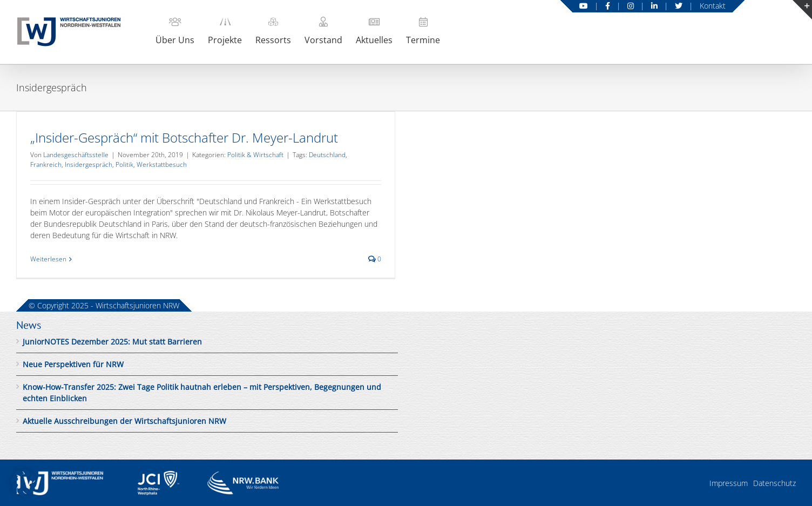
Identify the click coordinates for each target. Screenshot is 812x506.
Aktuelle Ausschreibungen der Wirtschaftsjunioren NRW (124, 421)
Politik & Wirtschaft (255, 155)
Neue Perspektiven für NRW (73, 364)
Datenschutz (774, 483)
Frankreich (46, 164)
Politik (124, 164)
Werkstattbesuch (162, 164)
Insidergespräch (89, 164)
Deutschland (327, 155)
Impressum (729, 483)
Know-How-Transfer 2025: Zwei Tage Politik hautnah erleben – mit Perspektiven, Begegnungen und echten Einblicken (202, 393)
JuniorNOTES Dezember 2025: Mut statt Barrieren (112, 342)
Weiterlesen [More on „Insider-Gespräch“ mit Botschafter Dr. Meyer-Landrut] (48, 259)
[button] (24, 482)
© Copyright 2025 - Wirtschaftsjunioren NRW (104, 305)
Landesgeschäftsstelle (76, 155)
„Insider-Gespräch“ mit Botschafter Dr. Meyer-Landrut (184, 137)
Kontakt (713, 6)
